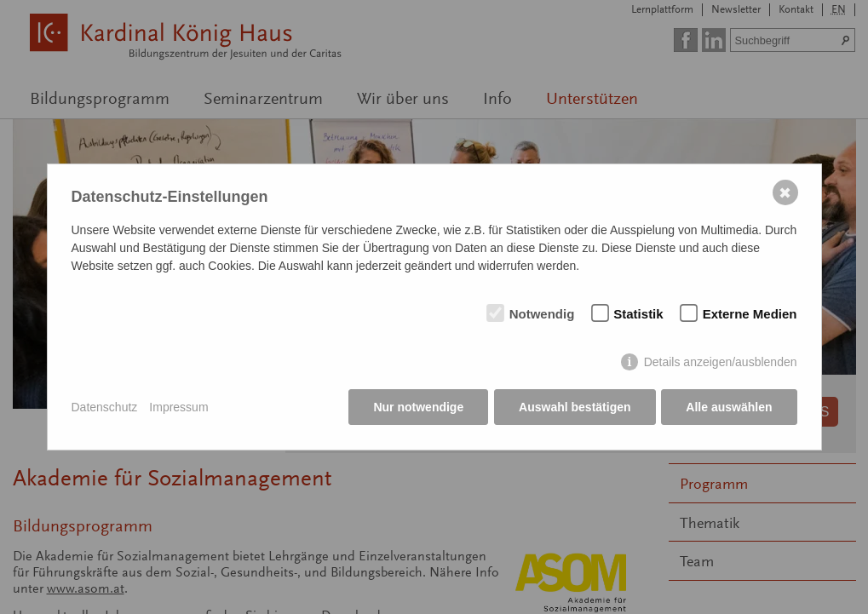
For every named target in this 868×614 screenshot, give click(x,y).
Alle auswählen (729, 408)
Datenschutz (105, 407)
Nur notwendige (418, 408)
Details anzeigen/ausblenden (721, 363)
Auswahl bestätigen (575, 408)
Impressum (178, 407)
